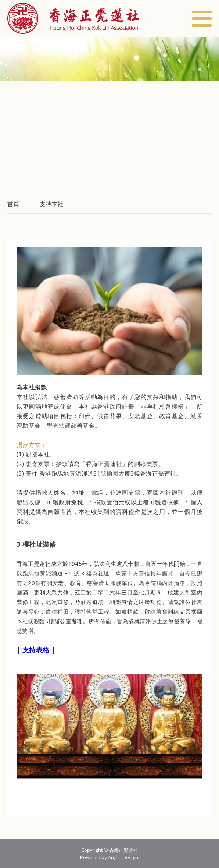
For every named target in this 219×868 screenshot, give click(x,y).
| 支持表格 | (36, 650)
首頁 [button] (13, 204)
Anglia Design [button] (123, 857)
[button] (73, 18)
